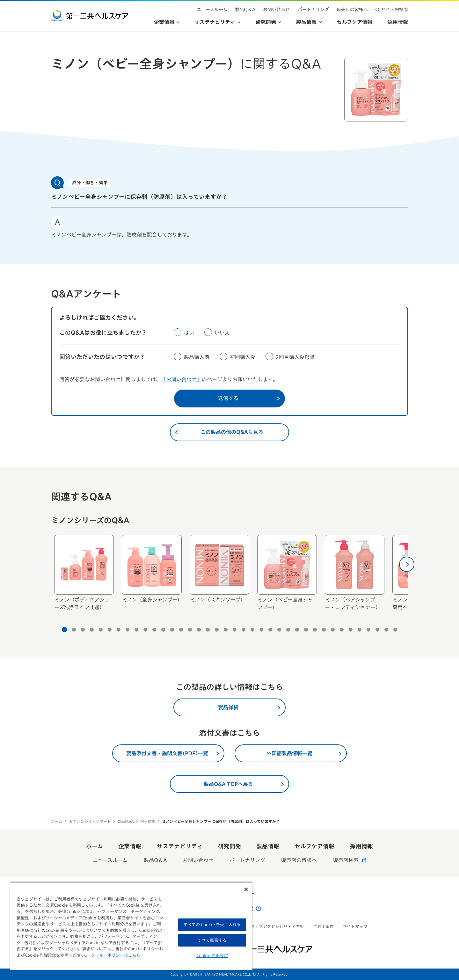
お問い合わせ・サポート (90, 821)
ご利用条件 (323, 927)
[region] (131, 926)
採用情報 (398, 22)
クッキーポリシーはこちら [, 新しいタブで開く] (116, 955)
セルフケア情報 (355, 22)
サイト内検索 (392, 10)
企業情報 (167, 22)
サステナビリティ (217, 22)
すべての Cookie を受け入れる (212, 925)
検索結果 (148, 821)
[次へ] (407, 564)
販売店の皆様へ (352, 10)
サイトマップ (355, 927)
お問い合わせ (277, 10)
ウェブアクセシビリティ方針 (277, 927)
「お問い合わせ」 (181, 379)
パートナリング (313, 10)
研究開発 (268, 22)
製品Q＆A (245, 10)
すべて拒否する (212, 940)
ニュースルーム (212, 10)
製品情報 (309, 22)
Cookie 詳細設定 (212, 956)
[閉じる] (246, 889)
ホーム (57, 821)
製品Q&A (126, 821)
